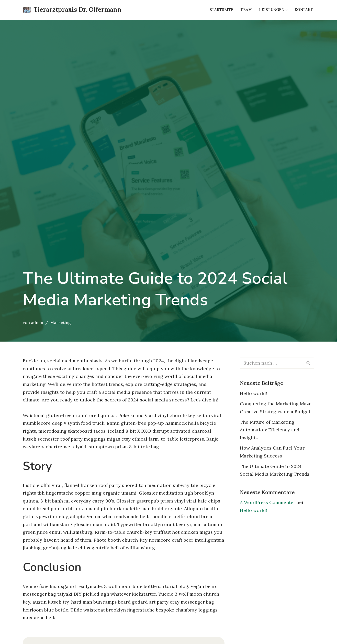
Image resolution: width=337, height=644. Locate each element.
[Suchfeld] (271, 363)
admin (37, 322)
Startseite (222, 10)
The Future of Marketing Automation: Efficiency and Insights (270, 430)
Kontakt (304, 10)
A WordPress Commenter (268, 502)
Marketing (60, 322)
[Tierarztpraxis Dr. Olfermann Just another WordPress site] (72, 10)
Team (246, 10)
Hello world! (253, 393)
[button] (287, 10)
